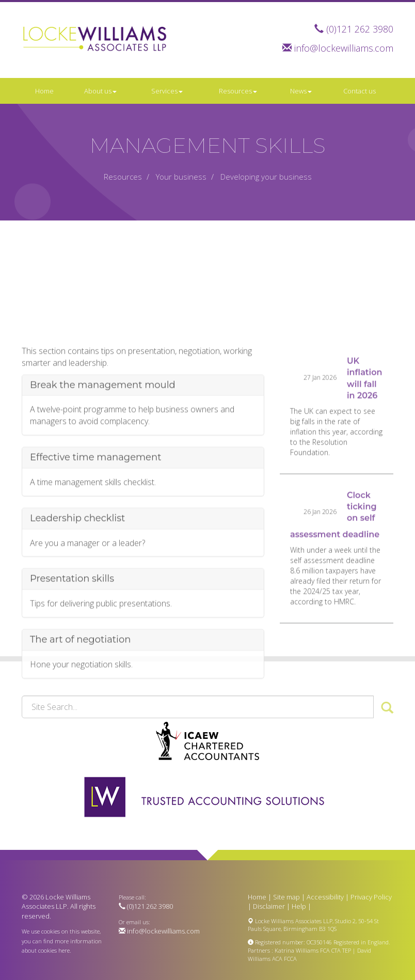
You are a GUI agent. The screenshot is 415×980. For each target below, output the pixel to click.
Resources (238, 91)
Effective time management (95, 501)
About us (100, 91)
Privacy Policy (371, 897)
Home (44, 91)
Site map (286, 897)
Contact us (360, 91)
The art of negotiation (80, 684)
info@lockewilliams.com (344, 48)
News (301, 91)
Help (299, 906)
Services (167, 91)
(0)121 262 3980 (360, 29)
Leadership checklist (77, 562)
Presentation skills (72, 623)
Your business (181, 177)
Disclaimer (269, 906)
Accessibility (325, 897)
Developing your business (266, 177)
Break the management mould (103, 429)
